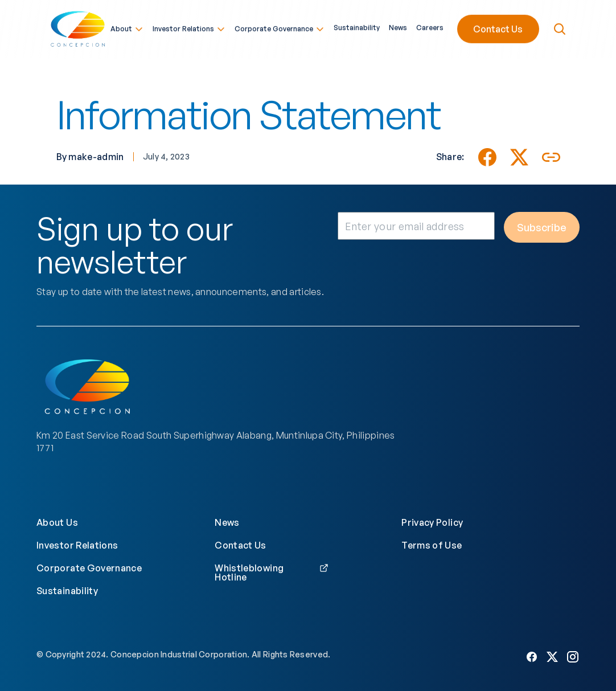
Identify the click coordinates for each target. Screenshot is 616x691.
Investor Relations (189, 27)
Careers (430, 26)
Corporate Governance (280, 27)
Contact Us (498, 27)
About (127, 27)
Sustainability (357, 26)
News (398, 26)
